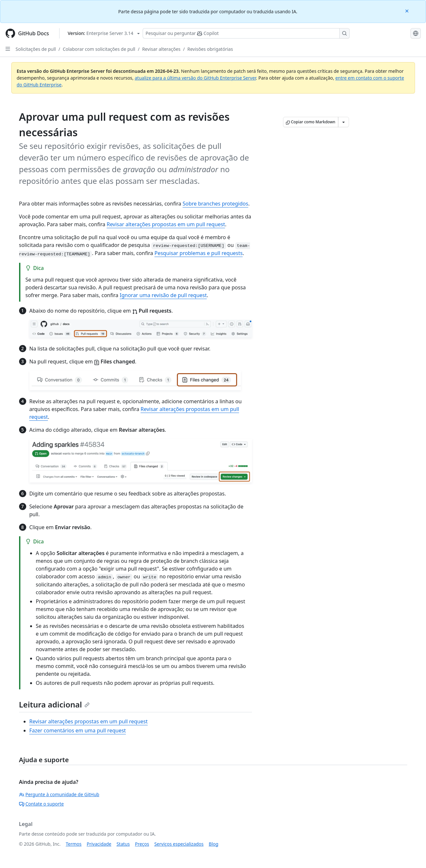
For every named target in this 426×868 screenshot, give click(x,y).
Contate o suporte (42, 804)
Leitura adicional (55, 704)
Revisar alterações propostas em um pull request (166, 224)
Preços (142, 844)
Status (123, 844)
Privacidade (99, 844)
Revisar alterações (161, 49)
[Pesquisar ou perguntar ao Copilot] (246, 33)
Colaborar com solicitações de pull (99, 49)
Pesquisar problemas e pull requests (198, 253)
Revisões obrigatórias (210, 49)
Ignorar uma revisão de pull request (163, 295)
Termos (74, 844)
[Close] (408, 11)
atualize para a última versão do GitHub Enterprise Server (195, 78)
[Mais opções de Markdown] (344, 122)
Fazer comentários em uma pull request (78, 730)
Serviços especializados (179, 844)
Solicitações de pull (36, 49)
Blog (213, 844)
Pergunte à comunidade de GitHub (59, 794)
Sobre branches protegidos (215, 204)
